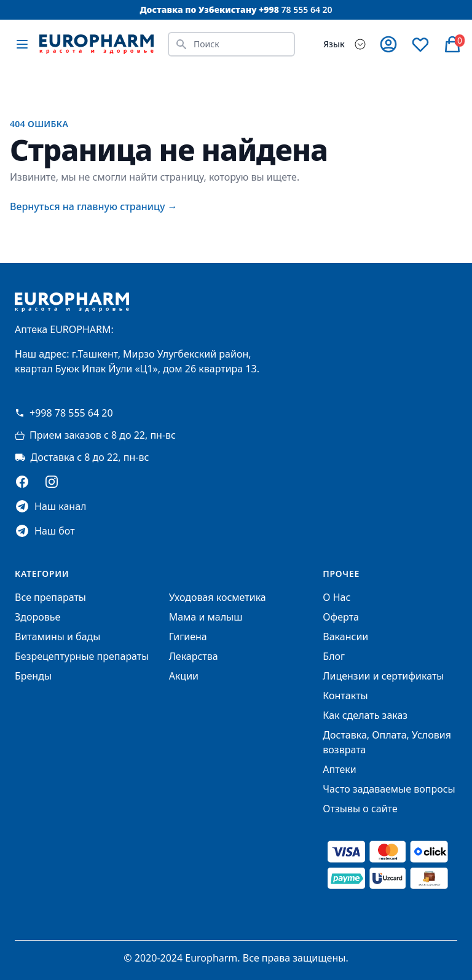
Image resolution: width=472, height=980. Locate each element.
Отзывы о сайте (360, 809)
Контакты (345, 696)
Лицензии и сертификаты (383, 676)
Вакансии (345, 637)
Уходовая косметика (218, 597)
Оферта (341, 617)
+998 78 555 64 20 (64, 413)
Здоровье (37, 617)
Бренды (33, 676)
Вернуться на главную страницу (94, 206)
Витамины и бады (57, 637)
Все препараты (50, 597)
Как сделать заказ (365, 715)
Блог (334, 656)
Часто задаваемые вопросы (389, 789)
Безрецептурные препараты (82, 656)
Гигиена (188, 637)
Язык (334, 44)
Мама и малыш (206, 617)
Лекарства (194, 656)
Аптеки (339, 769)
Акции (184, 676)
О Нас (336, 597)
